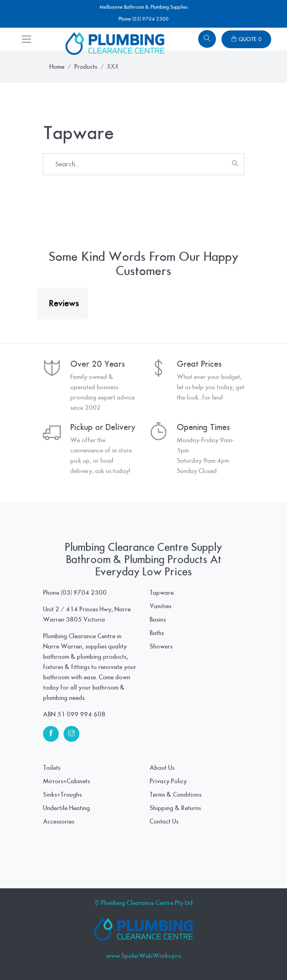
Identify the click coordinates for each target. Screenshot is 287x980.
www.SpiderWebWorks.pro (143, 956)
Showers (161, 646)
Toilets (52, 768)
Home (57, 67)
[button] (37, 327)
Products (86, 67)
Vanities (160, 606)
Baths (157, 633)
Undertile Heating (67, 808)
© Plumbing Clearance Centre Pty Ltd (143, 903)
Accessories (59, 822)
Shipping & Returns (175, 808)
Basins (158, 620)
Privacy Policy (168, 781)
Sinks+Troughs (62, 795)
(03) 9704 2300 (84, 593)
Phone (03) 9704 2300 (143, 19)
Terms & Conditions (175, 795)
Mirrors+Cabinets (67, 781)
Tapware (162, 593)
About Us (162, 768)
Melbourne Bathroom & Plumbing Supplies (144, 7)
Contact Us (164, 822)
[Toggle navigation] (26, 39)
